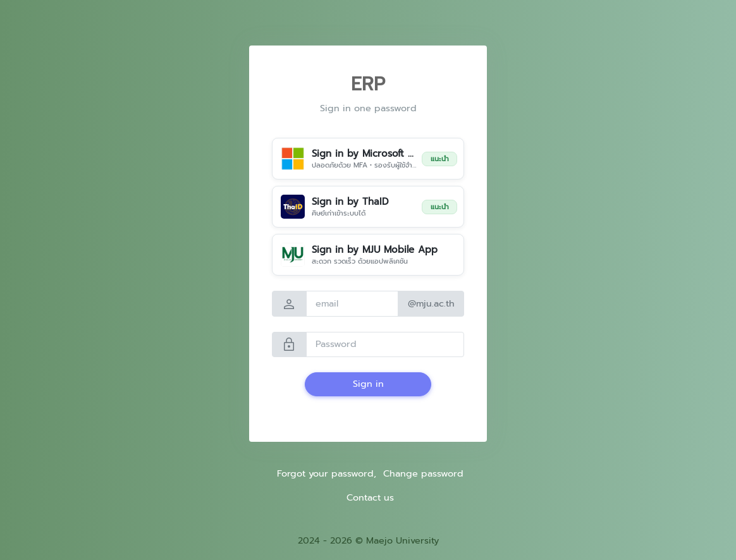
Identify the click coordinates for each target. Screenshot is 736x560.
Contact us (370, 497)
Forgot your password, (327, 473)
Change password (423, 473)
